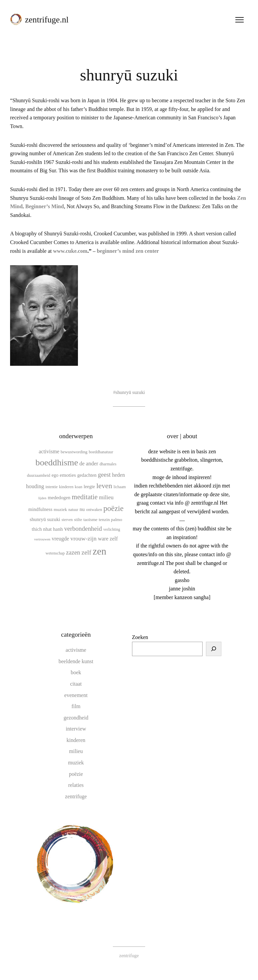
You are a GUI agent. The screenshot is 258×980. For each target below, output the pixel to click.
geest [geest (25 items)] (104, 475)
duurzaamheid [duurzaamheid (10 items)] (38, 475)
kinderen (76, 740)
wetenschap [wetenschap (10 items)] (55, 553)
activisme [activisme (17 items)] (49, 451)
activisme (76, 650)
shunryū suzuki (130, 392)
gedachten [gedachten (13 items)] (87, 475)
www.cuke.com (70, 251)
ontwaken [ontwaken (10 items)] (94, 510)
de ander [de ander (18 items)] (89, 464)
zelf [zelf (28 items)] (87, 552)
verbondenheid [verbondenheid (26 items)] (83, 529)
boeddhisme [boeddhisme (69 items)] (57, 463)
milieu (76, 751)
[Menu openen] (240, 20)
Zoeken (140, 637)
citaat (76, 684)
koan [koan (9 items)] (79, 487)
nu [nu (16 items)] (82, 509)
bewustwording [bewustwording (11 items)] (74, 452)
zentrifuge (76, 796)
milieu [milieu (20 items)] (106, 497)
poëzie (76, 774)
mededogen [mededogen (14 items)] (59, 498)
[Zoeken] (214, 649)
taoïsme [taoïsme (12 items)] (90, 520)
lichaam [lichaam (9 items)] (120, 487)
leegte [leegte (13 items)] (89, 486)
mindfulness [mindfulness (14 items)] (40, 509)
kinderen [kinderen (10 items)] (66, 487)
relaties (76, 785)
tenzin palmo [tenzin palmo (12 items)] (111, 520)
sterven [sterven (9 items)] (67, 520)
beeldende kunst (76, 661)
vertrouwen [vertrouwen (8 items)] (42, 539)
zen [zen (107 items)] (100, 551)
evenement (76, 695)
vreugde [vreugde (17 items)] (60, 539)
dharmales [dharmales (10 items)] (108, 464)
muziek (76, 763)
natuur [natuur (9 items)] (73, 510)
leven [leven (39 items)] (104, 486)
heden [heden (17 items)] (119, 475)
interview (76, 729)
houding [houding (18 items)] (35, 486)
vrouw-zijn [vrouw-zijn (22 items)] (84, 538)
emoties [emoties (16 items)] (68, 475)
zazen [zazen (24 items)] (73, 553)
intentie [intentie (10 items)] (52, 487)
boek (76, 672)
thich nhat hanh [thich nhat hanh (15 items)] (47, 529)
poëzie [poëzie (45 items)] (114, 508)
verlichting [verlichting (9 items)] (112, 529)
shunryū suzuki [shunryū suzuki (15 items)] (45, 519)
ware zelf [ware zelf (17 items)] (108, 539)
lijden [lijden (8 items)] (42, 498)
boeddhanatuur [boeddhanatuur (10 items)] (101, 452)
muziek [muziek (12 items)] (60, 509)
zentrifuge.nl (47, 20)
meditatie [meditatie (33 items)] (85, 497)
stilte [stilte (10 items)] (78, 520)
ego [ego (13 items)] (55, 475)
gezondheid (76, 718)
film (76, 706)
